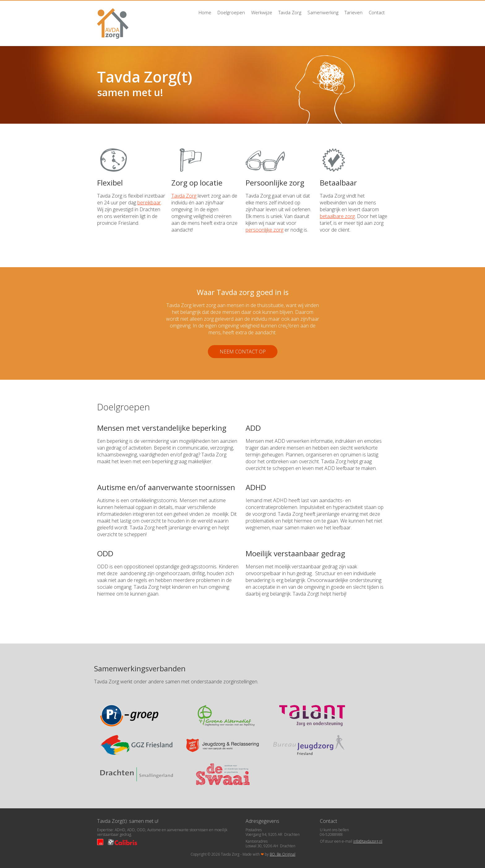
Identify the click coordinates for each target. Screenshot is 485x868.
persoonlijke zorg (264, 230)
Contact (377, 12)
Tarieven (354, 12)
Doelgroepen (231, 12)
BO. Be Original (283, 854)
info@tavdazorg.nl (368, 841)
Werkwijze (262, 12)
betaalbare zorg (337, 216)
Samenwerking (323, 12)
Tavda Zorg (290, 12)
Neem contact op (243, 352)
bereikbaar (149, 203)
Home (205, 12)
